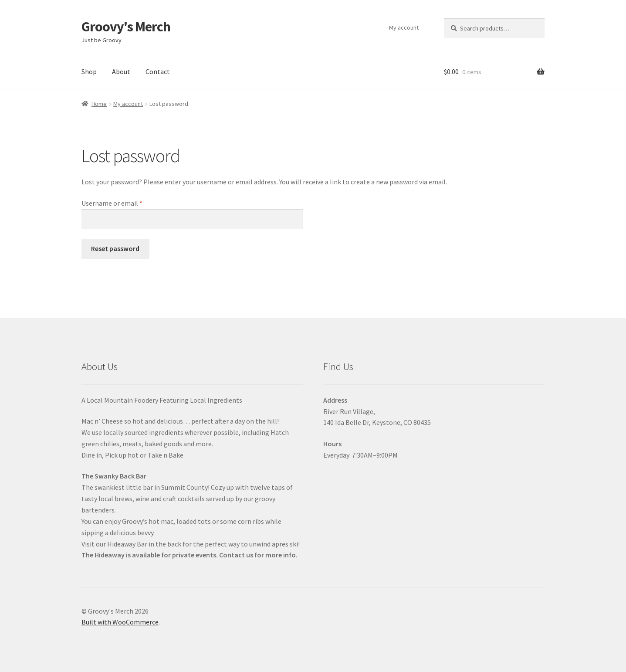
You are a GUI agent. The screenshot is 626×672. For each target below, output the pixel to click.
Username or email (125, 203)
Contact (158, 71)
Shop (89, 71)
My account (404, 27)
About (121, 71)
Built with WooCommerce (120, 622)
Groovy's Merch (126, 27)
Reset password (115, 248)
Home (99, 104)
